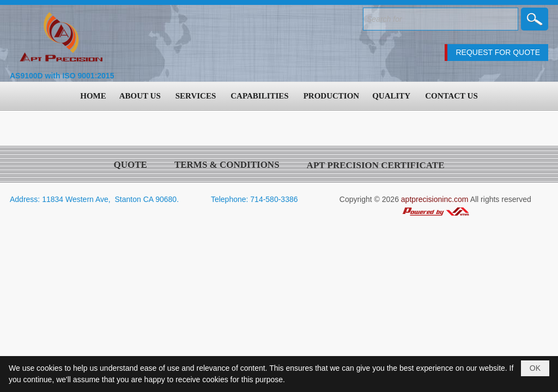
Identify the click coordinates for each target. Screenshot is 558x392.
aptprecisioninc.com (435, 199)
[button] (141, 96)
